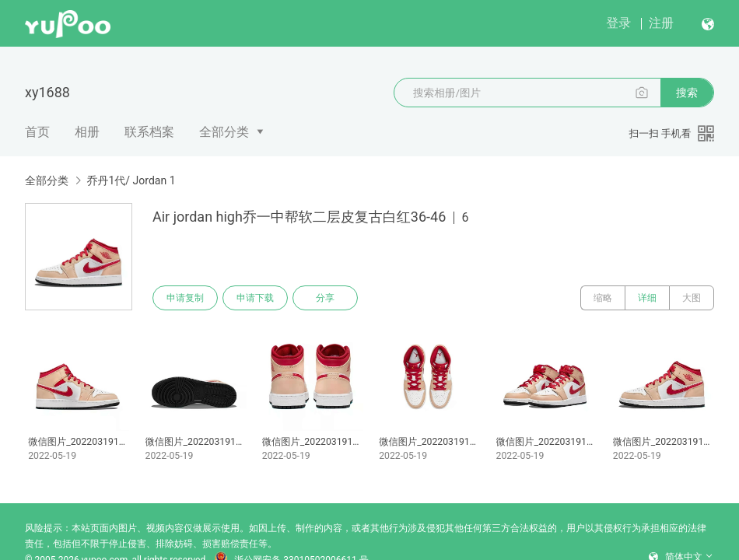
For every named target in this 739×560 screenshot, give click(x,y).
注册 (661, 23)
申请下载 (255, 298)
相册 (87, 132)
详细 (647, 298)
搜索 (687, 93)
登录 (618, 23)
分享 (325, 298)
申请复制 (185, 298)
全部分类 (224, 132)
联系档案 (149, 132)
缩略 (603, 298)
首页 (37, 132)
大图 (692, 298)
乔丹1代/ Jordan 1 (131, 180)
